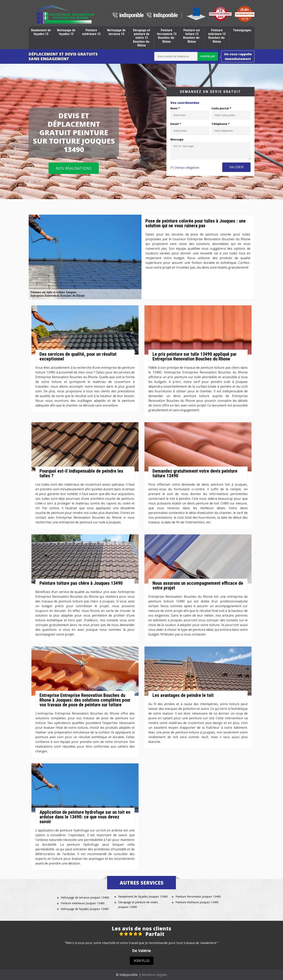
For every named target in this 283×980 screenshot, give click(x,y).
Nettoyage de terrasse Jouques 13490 (85, 897)
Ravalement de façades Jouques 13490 (143, 896)
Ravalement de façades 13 (41, 32)
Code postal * (221, 108)
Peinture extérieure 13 (91, 32)
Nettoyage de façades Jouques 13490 (85, 909)
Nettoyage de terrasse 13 (116, 32)
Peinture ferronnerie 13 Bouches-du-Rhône (167, 36)
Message (177, 139)
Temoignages (242, 30)
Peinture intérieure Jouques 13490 (197, 902)
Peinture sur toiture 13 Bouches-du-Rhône (192, 36)
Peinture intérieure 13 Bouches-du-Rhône (217, 36)
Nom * (175, 108)
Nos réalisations (74, 168)
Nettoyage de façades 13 (66, 32)
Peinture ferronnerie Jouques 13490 (198, 896)
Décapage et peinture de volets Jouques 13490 (138, 905)
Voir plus (142, 961)
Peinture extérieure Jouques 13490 (83, 903)
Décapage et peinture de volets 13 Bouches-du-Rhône (142, 38)
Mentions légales (154, 975)
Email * (176, 124)
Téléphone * (221, 124)
